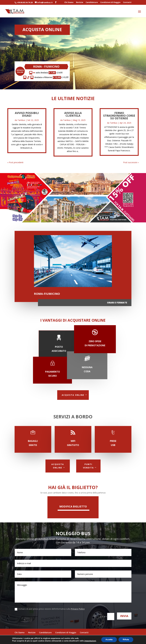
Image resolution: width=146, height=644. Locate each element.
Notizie (80, 2)
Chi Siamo (69, 2)
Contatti (127, 2)
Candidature (92, 2)
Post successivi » (131, 162)
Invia (124, 616)
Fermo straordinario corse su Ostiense (119, 116)
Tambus (21, 120)
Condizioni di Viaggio (110, 2)
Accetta (109, 640)
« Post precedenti (15, 162)
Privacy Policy (78, 609)
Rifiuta (126, 640)
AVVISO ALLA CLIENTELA (73, 114)
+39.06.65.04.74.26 (25, 2)
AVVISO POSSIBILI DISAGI (27, 114)
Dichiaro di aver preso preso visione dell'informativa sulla (50, 609)
